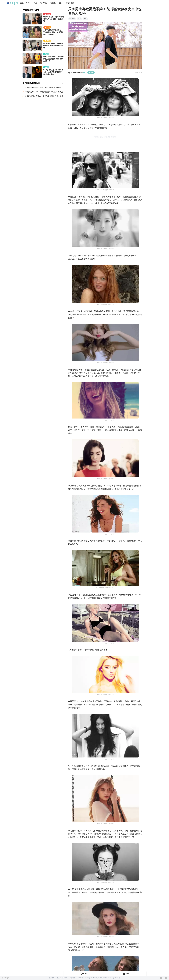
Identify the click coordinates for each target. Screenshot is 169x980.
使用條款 (52, 978)
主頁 (22, 3)
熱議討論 (53, 3)
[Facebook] (161, 978)
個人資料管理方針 (62, 978)
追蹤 (91, 73)
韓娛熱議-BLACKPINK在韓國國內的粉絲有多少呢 (44, 92)
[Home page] (12, 3)
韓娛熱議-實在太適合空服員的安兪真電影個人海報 (44, 96)
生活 (61, 3)
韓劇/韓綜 (43, 3)
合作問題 (73, 978)
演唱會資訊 (70, 3)
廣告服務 (80, 978)
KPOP (29, 3)
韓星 (35, 3)
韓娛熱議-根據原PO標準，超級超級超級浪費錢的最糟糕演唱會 (44, 88)
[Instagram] (166, 978)
